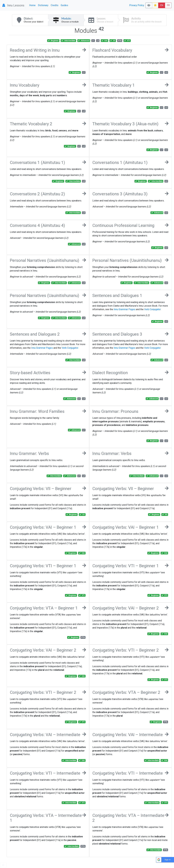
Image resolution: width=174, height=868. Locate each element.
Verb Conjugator (152, 309)
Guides (64, 5)
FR (168, 5)
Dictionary (43, 5)
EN (162, 5)
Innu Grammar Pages (125, 309)
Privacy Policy (137, 5)
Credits (55, 5)
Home (32, 5)
